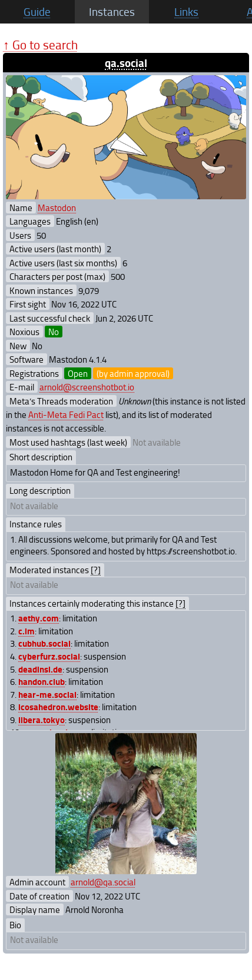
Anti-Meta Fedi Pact (66, 414)
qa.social (126, 63)
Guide (37, 12)
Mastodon (57, 208)
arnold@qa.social (103, 882)
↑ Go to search (40, 44)
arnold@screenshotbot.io (87, 387)
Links (186, 12)
